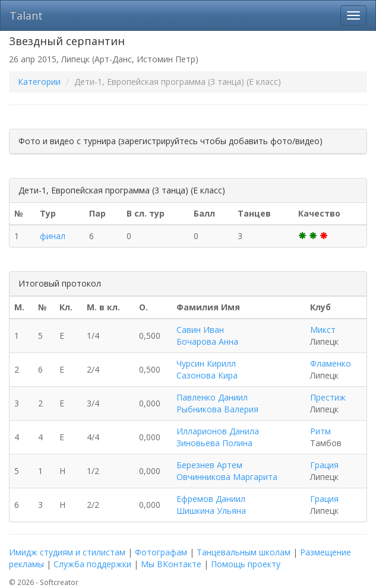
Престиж (328, 397)
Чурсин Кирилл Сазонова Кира (207, 369)
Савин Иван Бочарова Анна (207, 336)
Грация (324, 465)
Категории (39, 82)
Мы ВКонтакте (171, 564)
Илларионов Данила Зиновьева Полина (218, 437)
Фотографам (161, 552)
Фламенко (331, 363)
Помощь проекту (246, 564)
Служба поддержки (92, 564)
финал (53, 236)
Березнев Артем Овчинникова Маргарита (227, 471)
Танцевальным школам (244, 552)
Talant (26, 15)
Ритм (320, 431)
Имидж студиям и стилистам (67, 552)
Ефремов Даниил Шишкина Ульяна (211, 505)
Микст (323, 330)
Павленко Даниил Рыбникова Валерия (217, 403)
